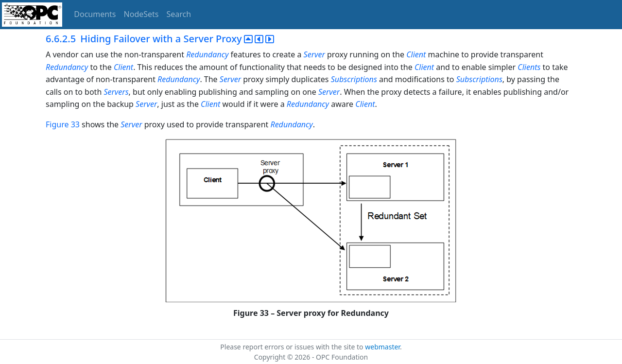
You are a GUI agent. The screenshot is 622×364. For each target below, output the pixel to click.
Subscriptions (354, 79)
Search (179, 14)
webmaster (382, 347)
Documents (95, 14)
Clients (529, 67)
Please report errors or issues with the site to (293, 347)
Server (314, 54)
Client (416, 54)
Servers (116, 92)
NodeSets (141, 14)
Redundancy (207, 54)
